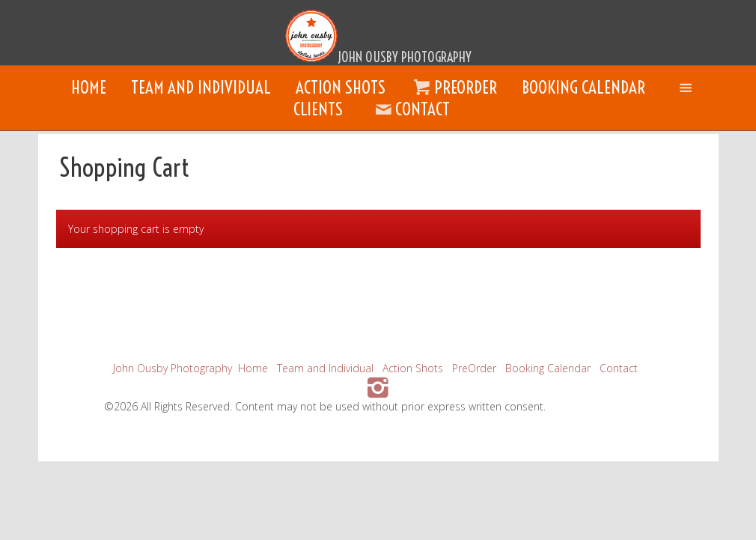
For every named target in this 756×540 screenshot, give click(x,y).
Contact (411, 109)
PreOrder (454, 87)
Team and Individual (201, 87)
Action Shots (341, 87)
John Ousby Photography (173, 368)
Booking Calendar (583, 87)
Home (89, 87)
